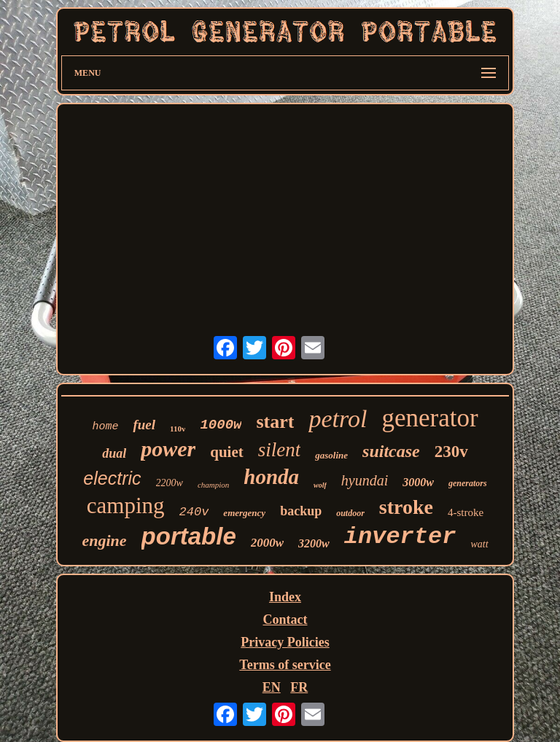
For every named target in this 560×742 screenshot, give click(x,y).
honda (271, 477)
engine (104, 540)
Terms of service (285, 665)
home (105, 427)
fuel (144, 425)
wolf (320, 485)
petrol (338, 419)
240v (194, 512)
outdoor (350, 513)
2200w (170, 483)
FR (299, 687)
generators (468, 483)
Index (285, 597)
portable (189, 536)
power (168, 449)
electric (112, 478)
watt (479, 544)
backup (301, 511)
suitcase (391, 451)
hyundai (365, 480)
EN (272, 687)
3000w (418, 482)
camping (126, 505)
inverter (400, 537)
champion (213, 485)
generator (429, 418)
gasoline (331, 455)
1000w (221, 425)
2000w (267, 543)
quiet (227, 452)
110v (178, 429)
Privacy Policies (285, 642)
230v (451, 452)
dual (114, 453)
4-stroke (466, 512)
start (275, 422)
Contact (285, 620)
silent (280, 450)
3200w (314, 543)
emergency (244, 513)
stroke (406, 507)
